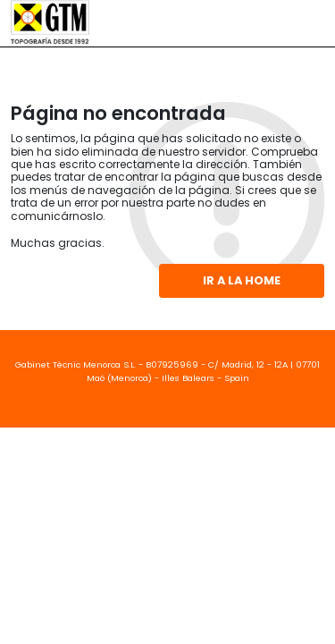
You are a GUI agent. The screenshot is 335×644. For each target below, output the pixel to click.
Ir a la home (242, 280)
